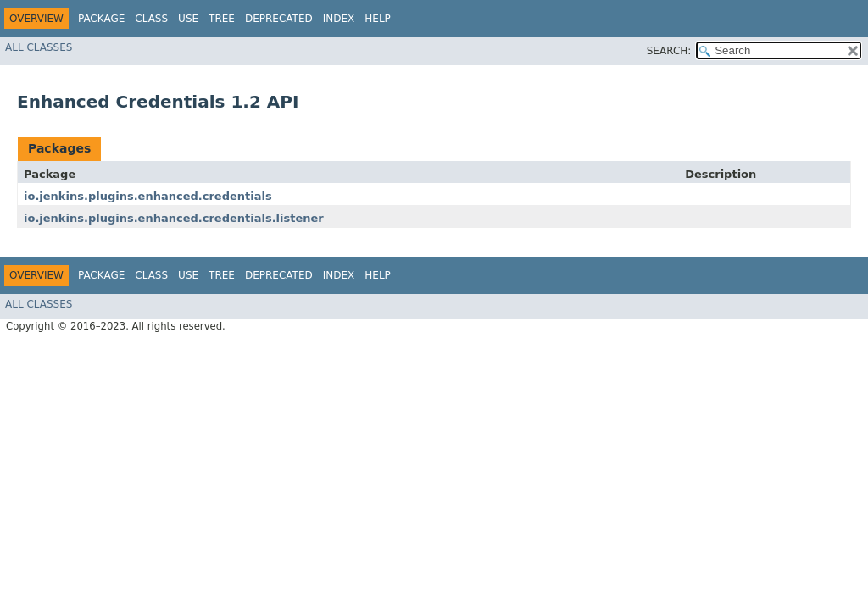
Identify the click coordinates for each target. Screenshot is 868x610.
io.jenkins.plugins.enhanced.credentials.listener (174, 218)
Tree (222, 19)
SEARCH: (669, 51)
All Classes (39, 47)
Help (378, 19)
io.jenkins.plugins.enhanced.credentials (148, 196)
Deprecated (279, 19)
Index (339, 19)
